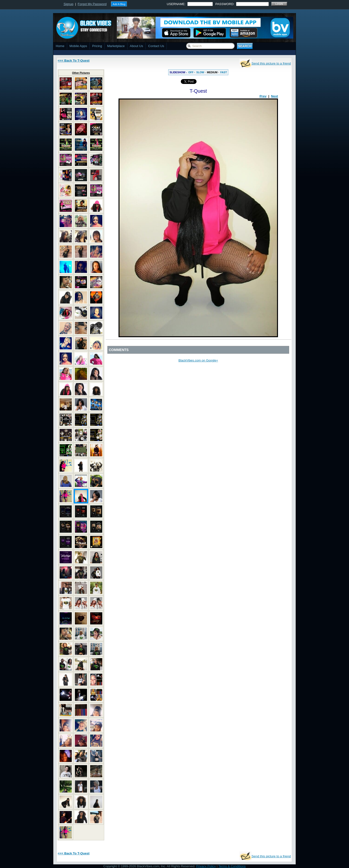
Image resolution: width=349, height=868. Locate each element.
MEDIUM (212, 72)
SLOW (200, 72)
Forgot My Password (92, 4)
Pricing (97, 46)
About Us (137, 46)
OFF (191, 72)
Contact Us (156, 46)
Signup (68, 4)
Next (274, 96)
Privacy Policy (206, 866)
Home (60, 46)
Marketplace (116, 46)
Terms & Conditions (232, 866)
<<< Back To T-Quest (74, 61)
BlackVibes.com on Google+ (198, 360)
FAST (224, 72)
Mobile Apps (78, 46)
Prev (263, 96)
